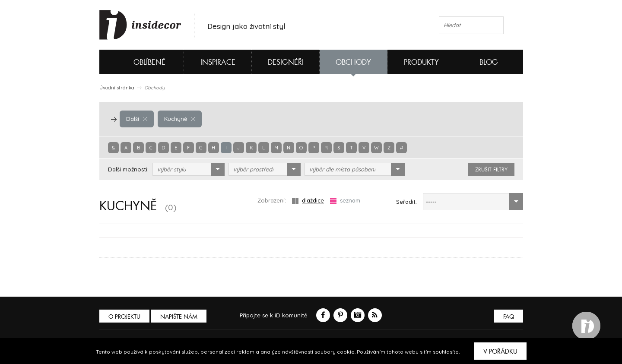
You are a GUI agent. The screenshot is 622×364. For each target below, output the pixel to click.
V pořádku (500, 351)
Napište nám (179, 317)
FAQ (509, 317)
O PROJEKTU (124, 317)
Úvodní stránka (117, 88)
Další (137, 119)
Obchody (353, 62)
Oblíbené (135, 62)
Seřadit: (406, 202)
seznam (345, 201)
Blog (489, 62)
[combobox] (189, 169)
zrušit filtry (491, 170)
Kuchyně (180, 119)
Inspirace (218, 62)
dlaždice (308, 201)
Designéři (286, 62)
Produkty (421, 62)
